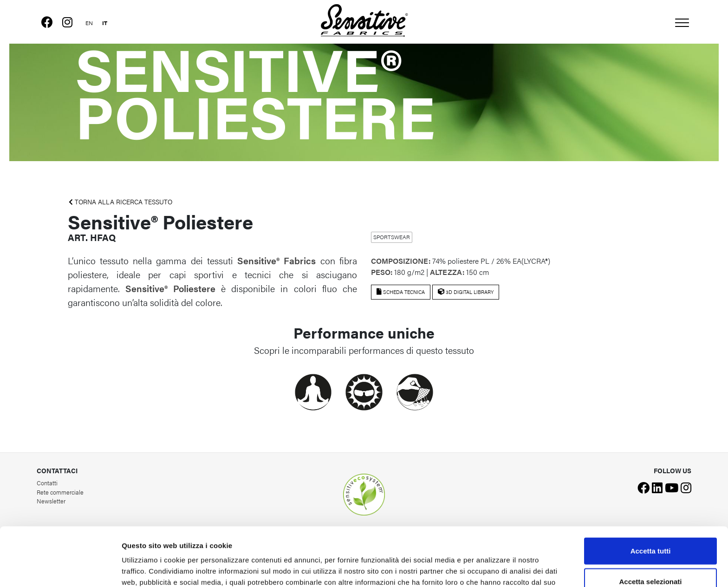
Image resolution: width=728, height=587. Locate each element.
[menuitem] (89, 22)
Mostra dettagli (488, 569)
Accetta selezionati (650, 526)
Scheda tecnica (401, 292)
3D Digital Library (466, 292)
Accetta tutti (651, 496)
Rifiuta (651, 557)
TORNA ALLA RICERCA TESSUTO (120, 202)
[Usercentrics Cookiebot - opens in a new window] (60, 569)
